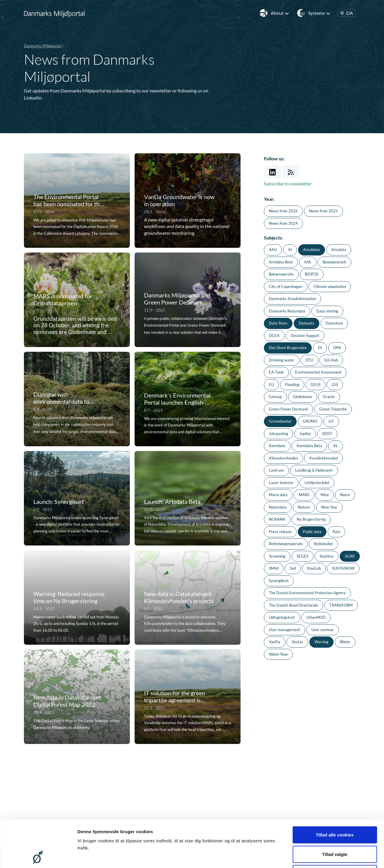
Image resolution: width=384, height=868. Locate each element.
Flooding (292, 385)
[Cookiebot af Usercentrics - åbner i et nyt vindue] (38, 856)
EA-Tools (276, 372)
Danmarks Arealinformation (293, 299)
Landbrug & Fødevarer (314, 470)
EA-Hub (331, 360)
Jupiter (305, 434)
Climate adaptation (330, 286)
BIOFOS (312, 274)
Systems (319, 13)
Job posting (278, 434)
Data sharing (327, 311)
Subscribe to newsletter (288, 184)
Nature (304, 507)
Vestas (297, 642)
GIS (335, 385)
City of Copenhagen (286, 286)
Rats (336, 532)
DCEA (274, 336)
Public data (312, 532)
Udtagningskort (282, 617)
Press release (280, 532)
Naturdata (278, 507)
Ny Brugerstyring (311, 519)
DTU (309, 360)
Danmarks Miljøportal (42, 46)
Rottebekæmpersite (286, 544)
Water (345, 642)
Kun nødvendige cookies (335, 829)
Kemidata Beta (309, 446)
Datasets (307, 323)
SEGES (303, 556)
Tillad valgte (335, 810)
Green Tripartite (333, 409)
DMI (337, 348)
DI (320, 348)
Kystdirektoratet (324, 458)
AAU (273, 250)
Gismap (275, 397)
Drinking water (282, 360)
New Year (329, 507)
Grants (329, 397)
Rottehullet (323, 544)
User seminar (323, 630)
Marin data (278, 495)
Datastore (334, 323)
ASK (308, 262)
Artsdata (339, 250)
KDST (327, 434)
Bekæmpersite (281, 274)
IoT (331, 421)
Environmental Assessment (318, 372)
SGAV (350, 556)
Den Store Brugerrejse (288, 348)
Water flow (278, 654)
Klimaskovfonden (283, 458)
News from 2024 (283, 223)
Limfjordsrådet (317, 483)
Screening (277, 556)
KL (336, 446)
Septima (327, 556)
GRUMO (310, 421)
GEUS (316, 385)
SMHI (274, 568)
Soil (293, 568)
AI (290, 250)
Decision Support (305, 336)
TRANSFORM (341, 605)
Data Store (278, 323)
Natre (345, 495)
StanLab (314, 568)
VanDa (275, 642)
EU (271, 385)
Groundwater (280, 421)
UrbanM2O (316, 617)
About (280, 13)
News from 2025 (323, 211)
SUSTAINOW (343, 568)
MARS (304, 495)
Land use (276, 470)
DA (347, 13)
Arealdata (312, 250)
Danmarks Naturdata (287, 311)
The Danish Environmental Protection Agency (307, 593)
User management (285, 630)
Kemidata (277, 446)
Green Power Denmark (289, 409)
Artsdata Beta (281, 262)
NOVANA (277, 519)
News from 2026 (283, 211)
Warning (321, 642)
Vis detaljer (307, 856)
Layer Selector (281, 483)
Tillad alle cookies (335, 790)
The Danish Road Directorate (294, 605)
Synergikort (279, 581)
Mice (325, 495)
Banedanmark (334, 262)
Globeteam (303, 397)
